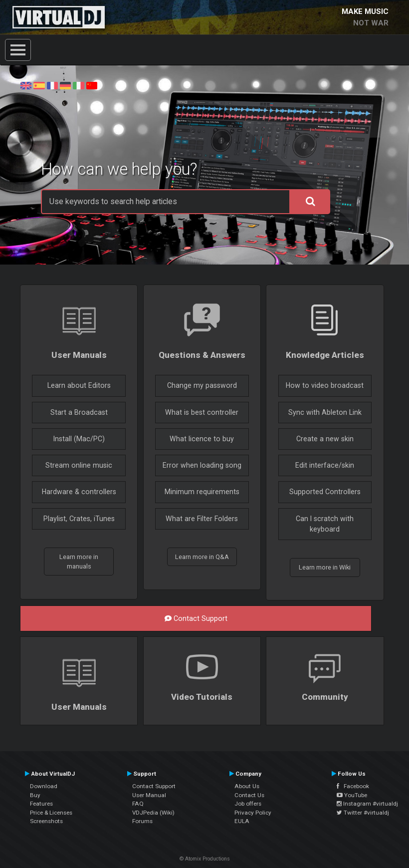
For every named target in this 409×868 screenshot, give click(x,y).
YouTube (352, 795)
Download (44, 786)
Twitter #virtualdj (363, 813)
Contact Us (249, 795)
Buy (35, 795)
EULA (242, 821)
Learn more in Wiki (325, 567)
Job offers (248, 804)
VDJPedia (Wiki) (153, 813)
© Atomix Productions (205, 859)
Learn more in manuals (79, 562)
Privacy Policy (253, 813)
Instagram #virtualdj (367, 804)
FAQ (138, 804)
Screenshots (46, 821)
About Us (247, 786)
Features (41, 804)
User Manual (149, 795)
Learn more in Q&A (202, 557)
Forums (142, 821)
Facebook (353, 786)
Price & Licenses (51, 813)
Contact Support (196, 618)
